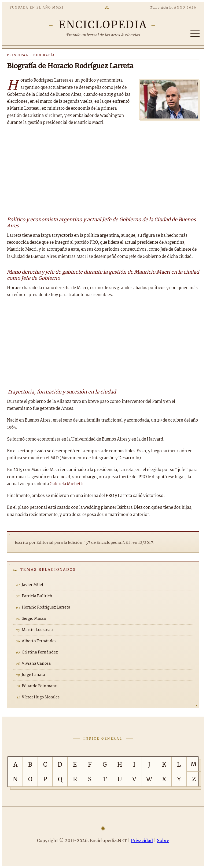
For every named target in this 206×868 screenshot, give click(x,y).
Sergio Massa (34, 619)
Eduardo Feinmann (40, 686)
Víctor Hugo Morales (41, 697)
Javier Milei (32, 585)
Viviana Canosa (36, 664)
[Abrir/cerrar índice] (195, 34)
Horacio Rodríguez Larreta (46, 607)
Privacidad (142, 840)
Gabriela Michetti (67, 484)
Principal (18, 55)
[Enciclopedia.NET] (103, 25)
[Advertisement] (103, 170)
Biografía (44, 55)
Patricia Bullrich (37, 596)
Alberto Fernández (39, 641)
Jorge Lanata (33, 675)
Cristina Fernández (40, 652)
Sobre (163, 840)
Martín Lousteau (37, 630)
